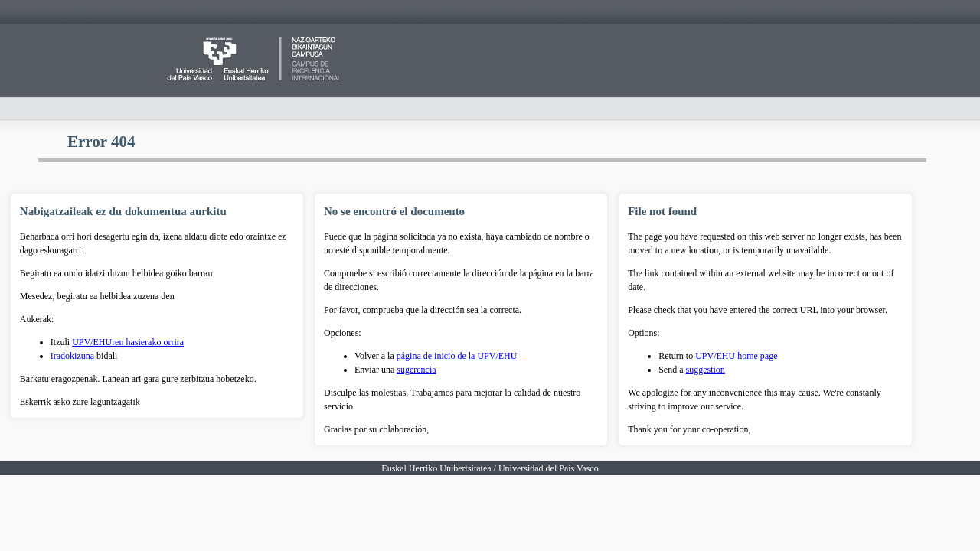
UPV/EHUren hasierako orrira (128, 342)
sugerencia (416, 370)
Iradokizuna (72, 356)
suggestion (706, 370)
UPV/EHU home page (736, 356)
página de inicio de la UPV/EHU (457, 356)
